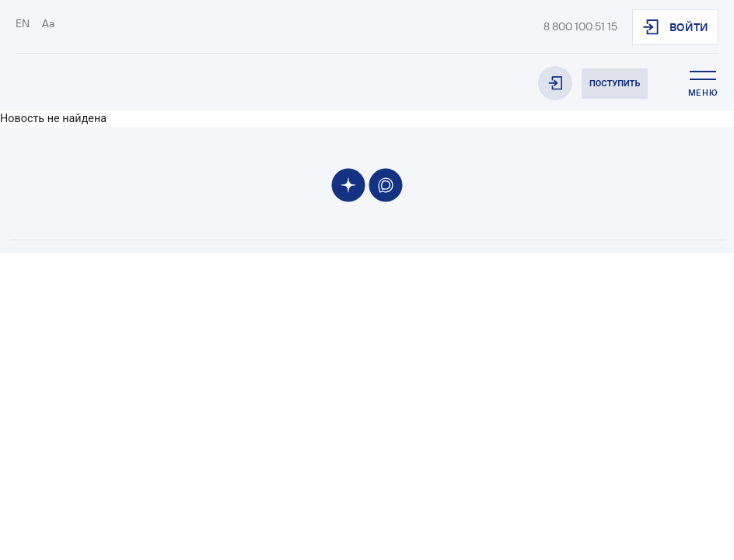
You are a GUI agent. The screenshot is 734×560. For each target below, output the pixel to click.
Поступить (615, 84)
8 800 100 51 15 (580, 26)
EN (23, 23)
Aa (48, 23)
